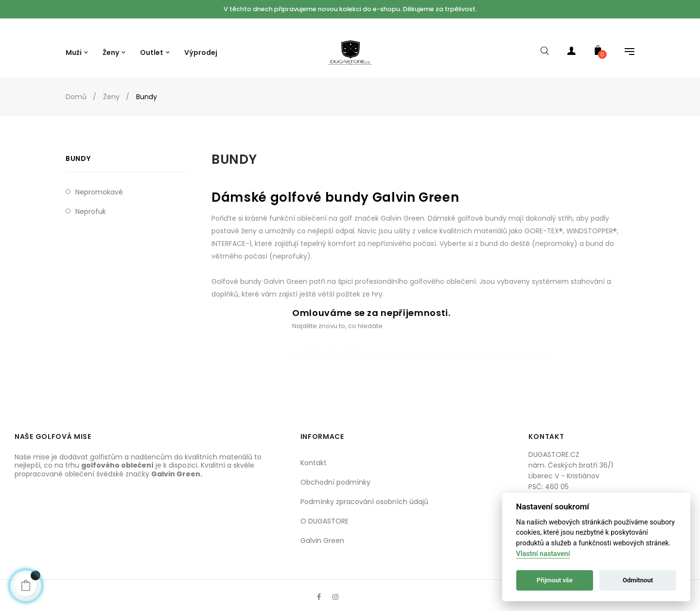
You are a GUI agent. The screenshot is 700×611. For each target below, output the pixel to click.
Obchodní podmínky (335, 471)
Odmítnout (638, 580)
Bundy (78, 148)
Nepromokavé (99, 182)
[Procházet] (423, 337)
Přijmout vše (555, 580)
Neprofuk (91, 201)
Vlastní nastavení (543, 554)
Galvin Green (322, 530)
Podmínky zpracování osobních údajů (364, 491)
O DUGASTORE (324, 510)
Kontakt (314, 452)
